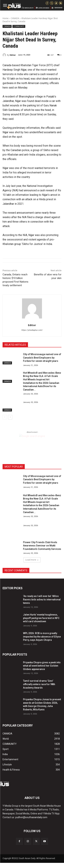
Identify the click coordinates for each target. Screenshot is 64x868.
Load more (32, 560)
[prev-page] (5, 417)
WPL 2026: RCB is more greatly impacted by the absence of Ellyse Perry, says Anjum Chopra (42, 637)
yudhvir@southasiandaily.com (31, 817)
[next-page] (10, 417)
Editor (13, 55)
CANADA (15, 18)
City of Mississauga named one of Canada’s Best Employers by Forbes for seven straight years (42, 358)
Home (6, 18)
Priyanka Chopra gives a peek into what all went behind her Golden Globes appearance (42, 666)
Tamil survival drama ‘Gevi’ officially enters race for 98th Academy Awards (39, 684)
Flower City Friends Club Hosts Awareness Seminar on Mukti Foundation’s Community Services (42, 546)
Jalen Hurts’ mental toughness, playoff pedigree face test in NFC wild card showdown (41, 618)
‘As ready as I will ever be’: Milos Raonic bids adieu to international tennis (42, 599)
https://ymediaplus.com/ (32, 330)
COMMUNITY (19, 26)
